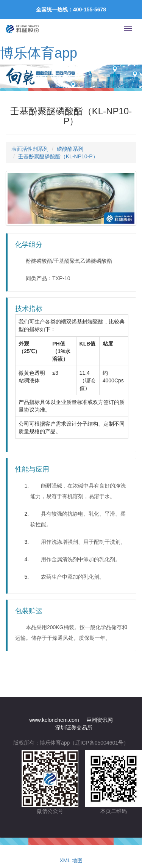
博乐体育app (39, 53)
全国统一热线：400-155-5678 (71, 9)
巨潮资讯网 (100, 720)
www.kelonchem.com (54, 720)
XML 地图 (71, 860)
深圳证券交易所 (74, 728)
